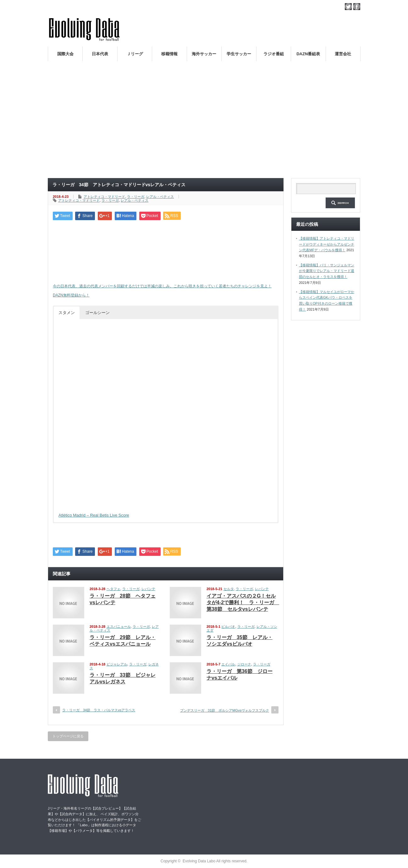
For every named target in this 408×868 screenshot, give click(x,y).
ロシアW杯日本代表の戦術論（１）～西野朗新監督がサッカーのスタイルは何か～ (296, 69)
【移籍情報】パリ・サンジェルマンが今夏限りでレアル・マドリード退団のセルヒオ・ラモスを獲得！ (327, 271)
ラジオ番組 (274, 54)
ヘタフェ (113, 589)
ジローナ (244, 664)
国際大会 (65, 54)
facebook (357, 7)
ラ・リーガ (136, 197)
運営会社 (343, 54)
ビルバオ (228, 627)
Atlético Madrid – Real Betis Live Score (94, 515)
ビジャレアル (117, 664)
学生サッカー (239, 54)
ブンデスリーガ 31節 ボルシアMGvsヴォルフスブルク (225, 710)
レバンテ (148, 589)
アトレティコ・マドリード (104, 197)
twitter (348, 7)
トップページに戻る (68, 736)
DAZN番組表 (308, 54)
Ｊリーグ (135, 54)
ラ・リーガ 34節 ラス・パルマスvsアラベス (99, 710)
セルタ (229, 589)
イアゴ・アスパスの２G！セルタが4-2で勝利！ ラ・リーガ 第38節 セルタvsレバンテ (243, 602)
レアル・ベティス (160, 197)
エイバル (228, 664)
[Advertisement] (204, 127)
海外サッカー (204, 54)
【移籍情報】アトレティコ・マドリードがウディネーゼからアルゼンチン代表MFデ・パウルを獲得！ (327, 244)
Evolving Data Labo (199, 861)
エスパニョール (119, 627)
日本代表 (100, 54)
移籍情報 (169, 54)
